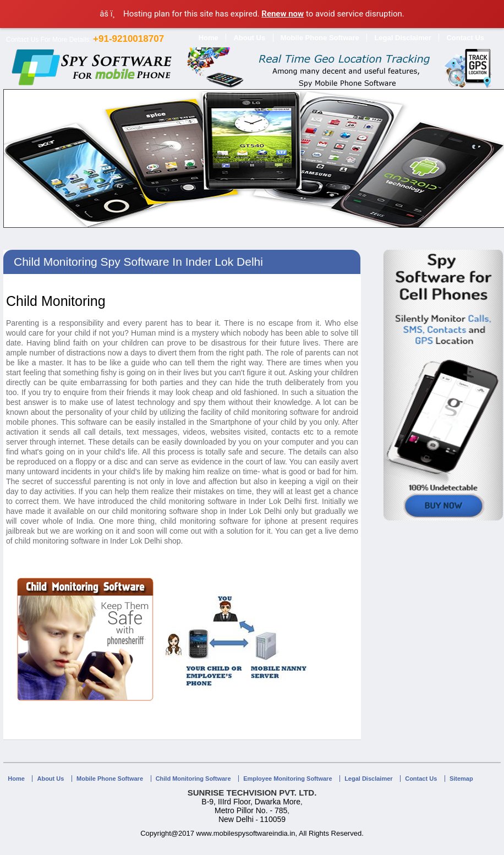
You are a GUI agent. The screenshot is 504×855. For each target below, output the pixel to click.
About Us (249, 38)
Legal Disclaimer (402, 38)
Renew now (283, 14)
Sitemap (461, 779)
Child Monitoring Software (193, 779)
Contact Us (465, 38)
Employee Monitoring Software (287, 779)
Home (209, 38)
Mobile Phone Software (320, 38)
